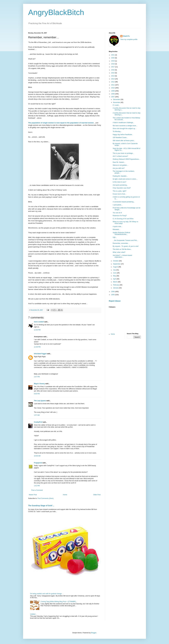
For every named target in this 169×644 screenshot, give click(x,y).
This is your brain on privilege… (123, 153)
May (115, 276)
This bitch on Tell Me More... (122, 249)
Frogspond (38, 463)
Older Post (97, 495)
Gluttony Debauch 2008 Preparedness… (126, 159)
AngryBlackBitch (56, 12)
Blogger (94, 633)
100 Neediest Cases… (120, 138)
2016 (113, 70)
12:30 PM (37, 330)
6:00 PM (37, 394)
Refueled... (116, 229)
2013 (113, 79)
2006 (113, 292)
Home (65, 495)
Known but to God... (119, 194)
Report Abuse (115, 301)
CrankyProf (38, 422)
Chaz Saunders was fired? (122, 188)
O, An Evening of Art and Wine (123, 219)
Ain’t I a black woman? (120, 156)
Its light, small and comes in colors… (125, 179)
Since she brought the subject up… (125, 129)
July (115, 270)
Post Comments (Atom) (46, 498)
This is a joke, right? (120, 191)
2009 (113, 91)
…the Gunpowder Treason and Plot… (125, 240)
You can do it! (117, 213)
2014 (113, 76)
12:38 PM (37, 347)
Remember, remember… (121, 243)
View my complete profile (129, 39)
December (117, 100)
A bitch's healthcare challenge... (123, 123)
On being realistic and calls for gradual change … (47, 594)
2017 (113, 67)
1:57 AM (37, 415)
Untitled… (33, 614)
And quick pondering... (120, 185)
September (117, 264)
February (116, 285)
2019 (113, 61)
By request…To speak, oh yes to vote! (126, 246)
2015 (113, 73)
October (116, 261)
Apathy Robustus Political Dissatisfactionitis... (121, 233)
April (115, 279)
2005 (113, 295)
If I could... (116, 105)
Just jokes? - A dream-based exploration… (122, 256)
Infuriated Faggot (40, 354)
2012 (113, 82)
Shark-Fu (126, 36)
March (115, 282)
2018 (113, 64)
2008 (113, 94)
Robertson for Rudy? (120, 216)
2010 (113, 88)
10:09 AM (37, 456)
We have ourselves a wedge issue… (125, 126)
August (116, 267)
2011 (113, 85)
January (116, 288)
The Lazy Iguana (40, 401)
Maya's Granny (39, 384)
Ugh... (115, 237)
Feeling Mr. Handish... (120, 176)
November (117, 102)
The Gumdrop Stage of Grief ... (41, 506)
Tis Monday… (117, 132)
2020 (113, 58)
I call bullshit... (117, 205)
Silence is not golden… (121, 165)
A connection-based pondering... (124, 202)
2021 (113, 55)
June (115, 273)
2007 (113, 97)
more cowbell (39, 322)
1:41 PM (37, 486)
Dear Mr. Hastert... (119, 162)
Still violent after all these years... (124, 141)
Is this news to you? (119, 182)
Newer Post (33, 495)
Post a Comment (37, 490)
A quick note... (117, 227)
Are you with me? (119, 168)
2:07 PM (37, 377)
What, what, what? (119, 252)
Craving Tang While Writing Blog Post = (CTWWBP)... (59, 602)
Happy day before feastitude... (123, 135)
